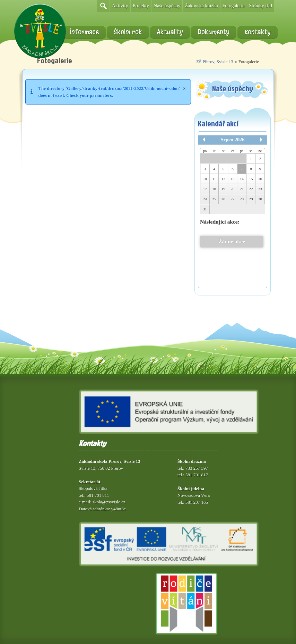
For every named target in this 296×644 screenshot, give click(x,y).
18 (214, 189)
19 (223, 189)
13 (232, 179)
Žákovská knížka (201, 6)
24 (205, 199)
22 (251, 189)
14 (242, 179)
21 (242, 189)
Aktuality (170, 32)
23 (260, 189)
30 (260, 199)
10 (205, 179)
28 (242, 199)
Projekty (141, 6)
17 (205, 189)
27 (232, 199)
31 (205, 209)
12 (223, 179)
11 (214, 179)
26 (223, 199)
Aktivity (120, 6)
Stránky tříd (261, 6)
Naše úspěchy (167, 6)
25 (214, 199)
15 (251, 179)
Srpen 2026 (233, 140)
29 (251, 199)
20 (232, 189)
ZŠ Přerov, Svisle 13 (215, 62)
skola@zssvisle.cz (109, 502)
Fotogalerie (234, 6)
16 (260, 179)
